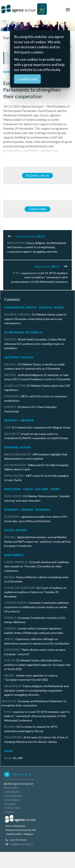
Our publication (13, 796)
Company (10, 804)
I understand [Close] (27, 79)
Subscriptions (12, 800)
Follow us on (22, 774)
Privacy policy (11, 788)
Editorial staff (12, 808)
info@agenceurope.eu (21, 844)
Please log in (37, 176)
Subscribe (37, 209)
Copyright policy (12, 792)
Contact (9, 812)
